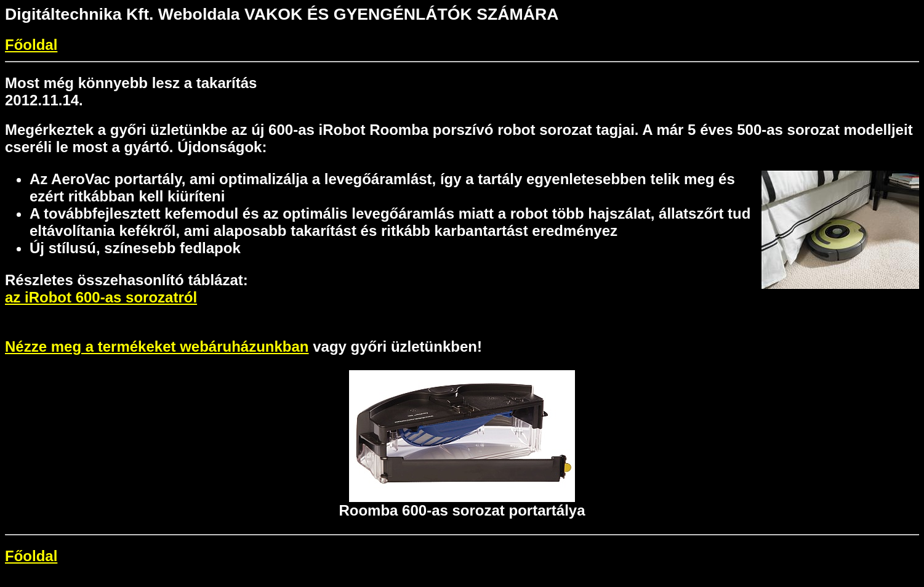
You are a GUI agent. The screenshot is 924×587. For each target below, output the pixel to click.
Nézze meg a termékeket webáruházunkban (157, 346)
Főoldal (31, 45)
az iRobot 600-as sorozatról (101, 297)
